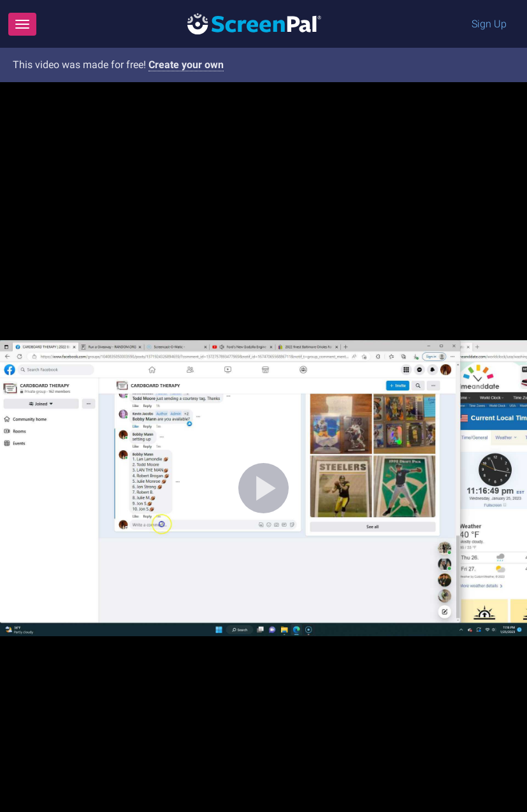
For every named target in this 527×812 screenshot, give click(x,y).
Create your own (186, 65)
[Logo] (254, 23)
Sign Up (489, 24)
